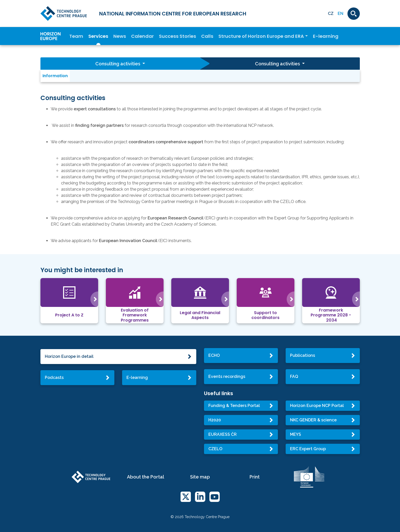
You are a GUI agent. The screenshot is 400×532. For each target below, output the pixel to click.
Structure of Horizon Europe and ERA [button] (261, 36)
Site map (200, 477)
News (120, 36)
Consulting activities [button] (118, 64)
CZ (331, 14)
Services (98, 36)
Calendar (142, 36)
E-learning (326, 36)
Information (55, 76)
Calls (207, 36)
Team (76, 36)
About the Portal (146, 477)
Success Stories (177, 36)
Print (255, 477)
